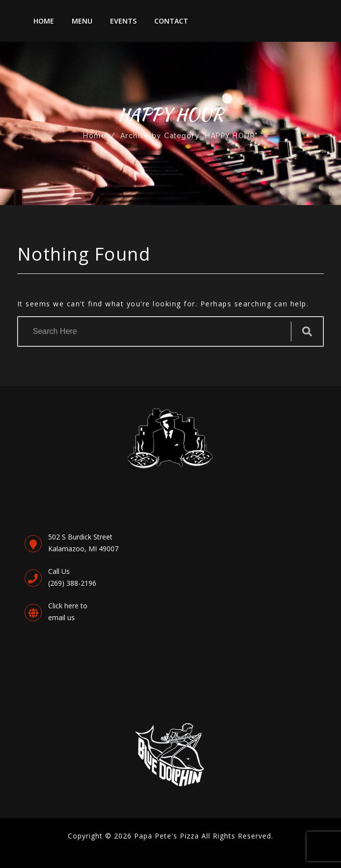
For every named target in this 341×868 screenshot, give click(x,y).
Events (123, 21)
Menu (82, 21)
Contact (171, 21)
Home (44, 21)
